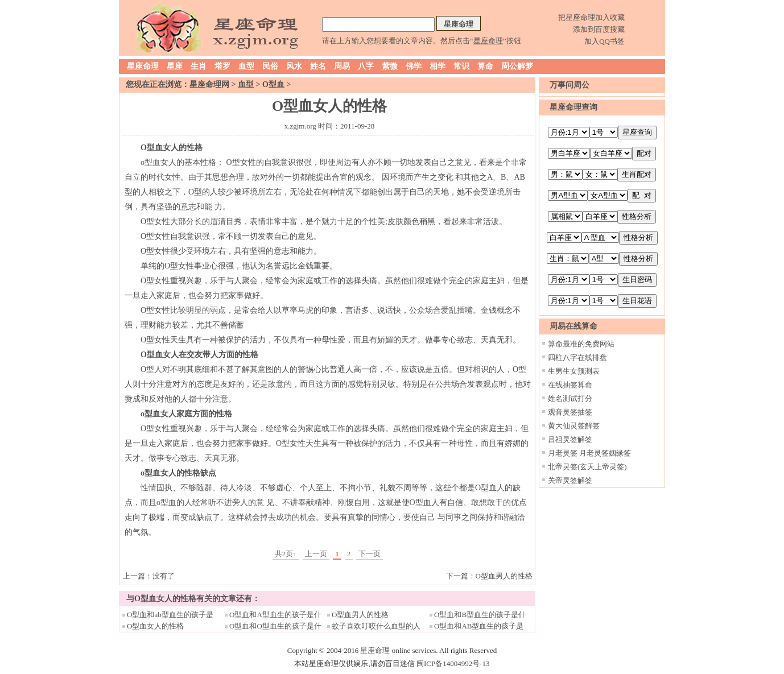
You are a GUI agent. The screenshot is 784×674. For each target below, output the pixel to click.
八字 (366, 66)
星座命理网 (209, 84)
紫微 (390, 66)
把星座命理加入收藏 (591, 17)
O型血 (273, 84)
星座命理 (143, 66)
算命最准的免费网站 (581, 344)
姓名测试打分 (570, 398)
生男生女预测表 (574, 371)
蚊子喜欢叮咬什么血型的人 (376, 626)
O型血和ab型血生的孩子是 (170, 615)
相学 (438, 66)
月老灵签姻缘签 (605, 453)
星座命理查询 (573, 107)
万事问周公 (570, 85)
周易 (342, 66)
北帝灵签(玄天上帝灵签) (587, 467)
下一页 (370, 554)
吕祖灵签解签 (570, 439)
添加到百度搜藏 (599, 29)
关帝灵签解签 (570, 480)
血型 (246, 66)
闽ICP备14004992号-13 (453, 663)
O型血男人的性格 (504, 576)
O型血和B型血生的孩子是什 (480, 615)
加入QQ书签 (604, 41)
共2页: (286, 554)
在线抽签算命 (570, 385)
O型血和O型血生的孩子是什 (275, 626)
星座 (175, 66)
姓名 (318, 66)
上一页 (316, 554)
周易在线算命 (573, 326)
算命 (485, 66)
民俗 (270, 66)
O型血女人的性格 (155, 626)
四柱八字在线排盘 (577, 357)
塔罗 (222, 66)
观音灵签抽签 (570, 412)
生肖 (199, 66)
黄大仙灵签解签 (574, 426)
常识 (461, 66)
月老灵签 (563, 453)
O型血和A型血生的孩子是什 (275, 615)
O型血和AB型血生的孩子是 (479, 626)
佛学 (414, 66)
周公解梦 (517, 66)
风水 (294, 66)
